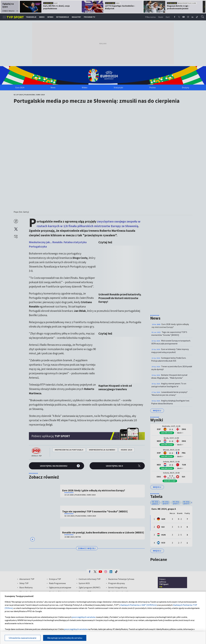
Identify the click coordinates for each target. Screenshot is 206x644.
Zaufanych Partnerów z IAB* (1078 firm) (138, 605)
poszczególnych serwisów (84, 617)
